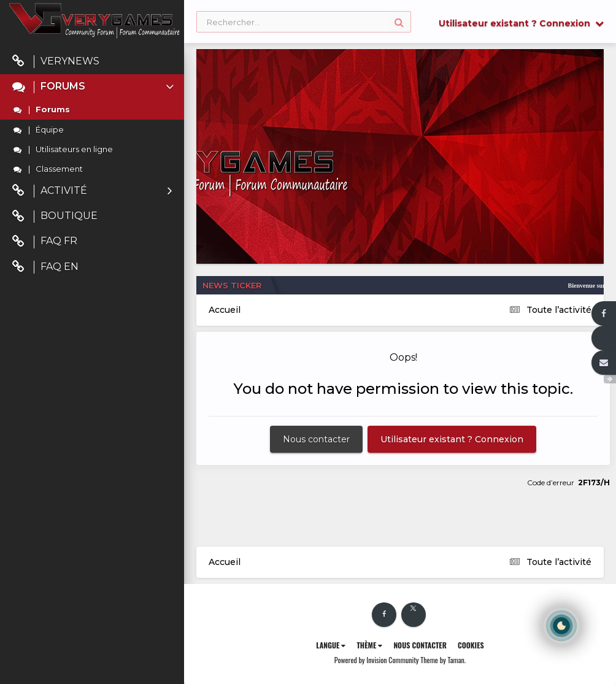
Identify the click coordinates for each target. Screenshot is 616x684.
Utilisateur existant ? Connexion (521, 23)
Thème (369, 645)
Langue (331, 645)
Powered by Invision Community (377, 660)
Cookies (471, 645)
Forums (94, 87)
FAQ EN (45, 267)
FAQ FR (45, 241)
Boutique (55, 216)
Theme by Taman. (443, 660)
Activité (92, 191)
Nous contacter (316, 439)
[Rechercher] (304, 22)
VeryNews (56, 62)
